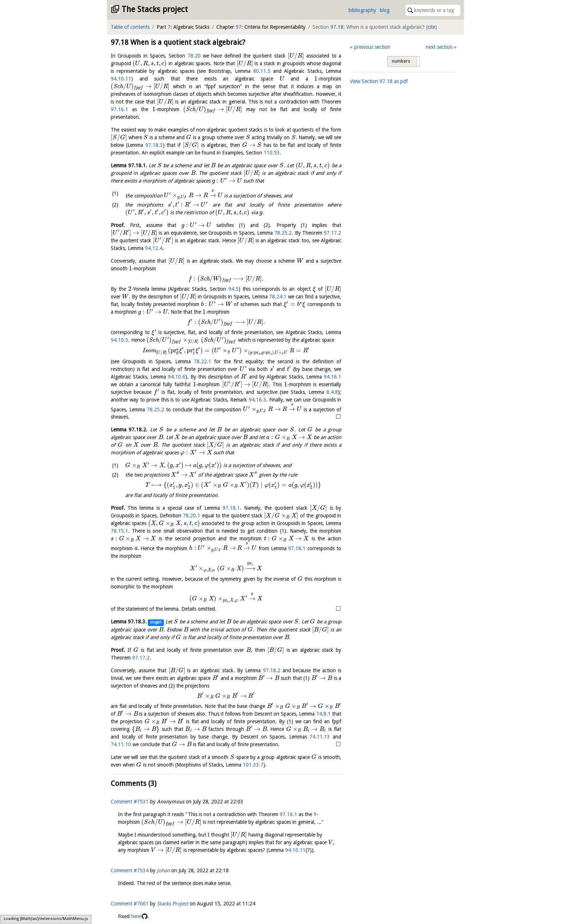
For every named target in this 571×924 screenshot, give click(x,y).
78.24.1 (278, 297)
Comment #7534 (130, 870)
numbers (401, 61)
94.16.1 (332, 377)
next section (439, 47)
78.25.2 (283, 233)
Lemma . (129, 165)
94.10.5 (119, 340)
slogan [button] (156, 622)
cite (431, 27)
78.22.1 (202, 361)
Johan (163, 870)
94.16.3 (257, 400)
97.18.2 (272, 670)
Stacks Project (173, 904)
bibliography (362, 10)
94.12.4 (154, 248)
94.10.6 (177, 377)
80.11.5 (262, 71)
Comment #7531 (130, 802)
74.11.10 (121, 744)
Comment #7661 (130, 904)
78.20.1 (192, 516)
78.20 (194, 56)
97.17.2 (332, 233)
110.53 (272, 153)
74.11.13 (320, 737)
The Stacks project (155, 9)
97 (239, 27)
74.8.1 (323, 714)
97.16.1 (119, 109)
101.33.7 (253, 765)
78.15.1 (119, 531)
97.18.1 (231, 508)
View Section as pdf (379, 81)
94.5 (233, 289)
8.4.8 (332, 392)
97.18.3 (154, 145)
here (136, 916)
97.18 (337, 27)
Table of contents (130, 27)
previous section (372, 47)
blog (385, 10)
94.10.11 (121, 79)
